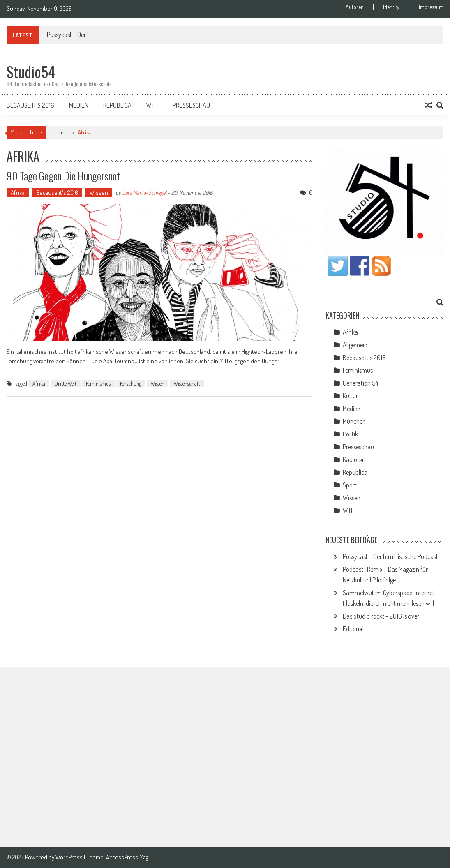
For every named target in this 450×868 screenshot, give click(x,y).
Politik (350, 434)
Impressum (431, 7)
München (354, 421)
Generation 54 (360, 383)
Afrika (18, 193)
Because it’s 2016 (30, 105)
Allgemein (355, 345)
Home (61, 132)
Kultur (350, 396)
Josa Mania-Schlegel (144, 193)
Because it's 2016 (57, 193)
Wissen (99, 193)
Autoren (355, 7)
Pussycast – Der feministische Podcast (390, 556)
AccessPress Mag (127, 857)
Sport (350, 485)
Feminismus (98, 383)
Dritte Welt (66, 383)
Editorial (353, 629)
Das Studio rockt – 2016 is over (381, 616)
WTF (152, 105)
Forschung (131, 383)
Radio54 (353, 459)
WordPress (70, 857)
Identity (391, 7)
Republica (117, 105)
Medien (79, 105)
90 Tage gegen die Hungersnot (63, 176)
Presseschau (191, 105)
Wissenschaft (187, 383)
